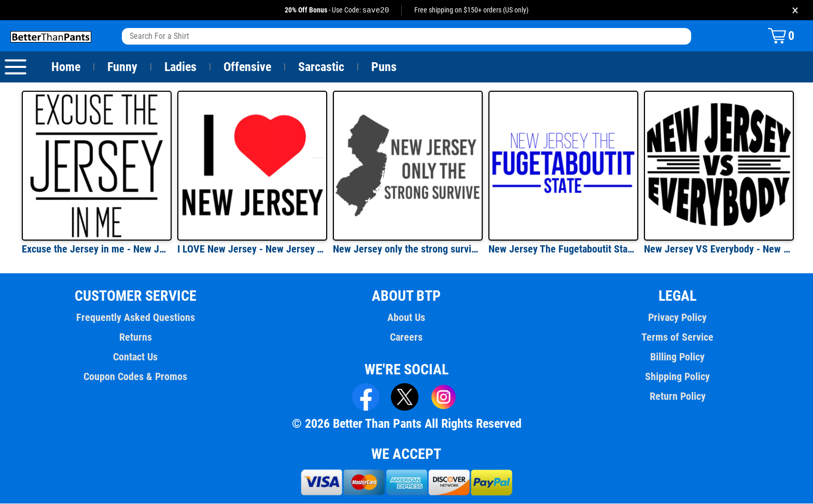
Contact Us (136, 357)
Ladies (180, 67)
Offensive (247, 67)
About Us (407, 318)
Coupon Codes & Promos (136, 377)
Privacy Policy (677, 318)
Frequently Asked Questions (135, 318)
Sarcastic (321, 67)
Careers (406, 338)
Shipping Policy (677, 377)
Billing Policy (677, 357)
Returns (135, 338)
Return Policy (677, 397)
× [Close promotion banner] (795, 10)
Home (66, 67)
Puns (384, 67)
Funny (122, 67)
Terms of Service (678, 338)
